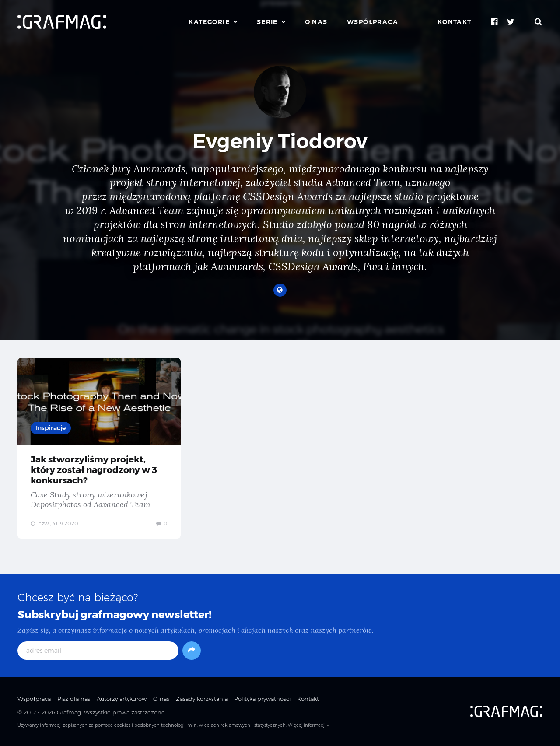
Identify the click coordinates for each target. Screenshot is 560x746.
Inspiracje (51, 428)
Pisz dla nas (74, 699)
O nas (316, 22)
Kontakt (455, 22)
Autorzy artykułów (122, 699)
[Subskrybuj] (192, 651)
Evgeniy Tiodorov (280, 141)
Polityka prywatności (262, 699)
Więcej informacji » (308, 725)
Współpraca (373, 22)
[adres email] (98, 651)
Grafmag (69, 712)
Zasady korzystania (202, 699)
